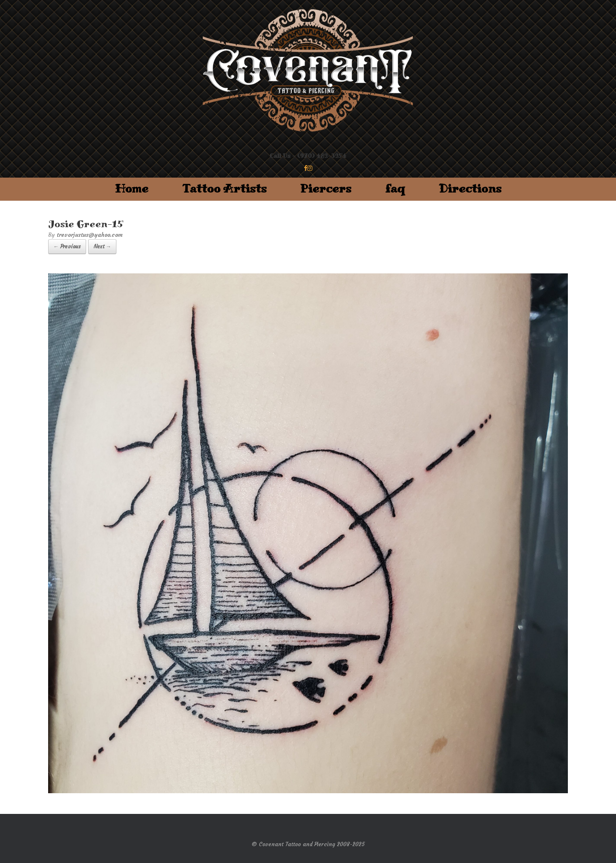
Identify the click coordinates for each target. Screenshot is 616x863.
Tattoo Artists (224, 189)
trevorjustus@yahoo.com (90, 235)
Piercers (326, 189)
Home (132, 189)
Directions (470, 189)
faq (395, 189)
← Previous (67, 246)
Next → (102, 246)
